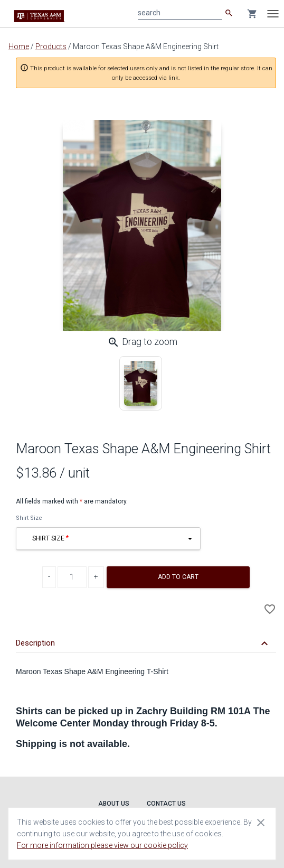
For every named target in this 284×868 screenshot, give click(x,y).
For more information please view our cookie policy (102, 845)
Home (19, 46)
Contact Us (166, 804)
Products (51, 46)
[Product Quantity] (72, 577)
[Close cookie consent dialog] (261, 822)
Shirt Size (29, 518)
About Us (114, 804)
